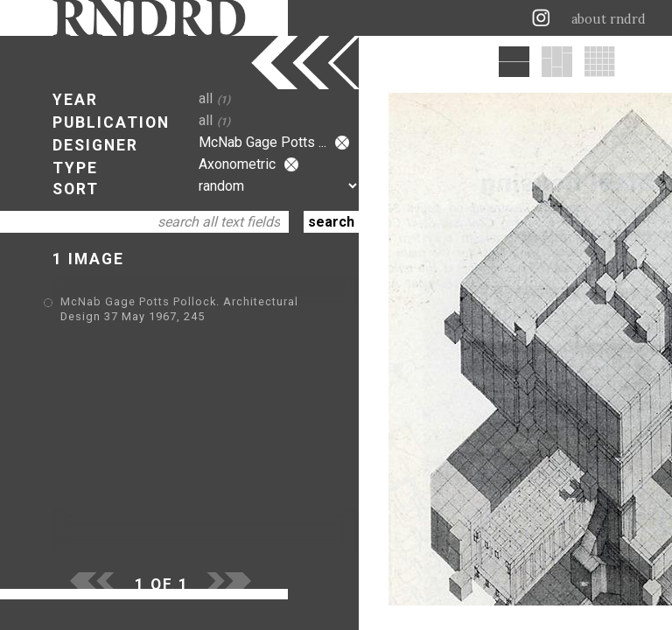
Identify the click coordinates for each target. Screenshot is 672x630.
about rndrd (609, 19)
